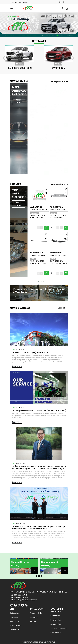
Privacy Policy (56, 624)
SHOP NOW (19, 204)
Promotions (14, 621)
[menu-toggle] (11, 8)
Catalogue (14, 617)
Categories (14, 613)
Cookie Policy (56, 632)
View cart (34, 617)
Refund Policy (56, 620)
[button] (38, 282)
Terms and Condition (59, 628)
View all (63, 308)
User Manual (55, 616)
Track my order (36, 613)
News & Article (15, 626)
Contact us (14, 630)
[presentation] (5, 58)
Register (33, 621)
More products (60, 82)
